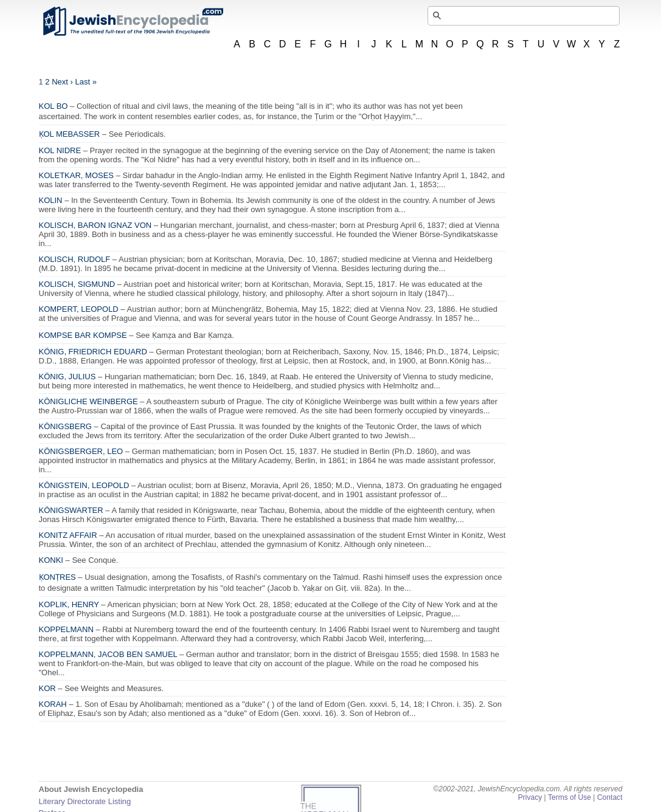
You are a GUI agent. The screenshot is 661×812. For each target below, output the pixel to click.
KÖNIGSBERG (65, 426)
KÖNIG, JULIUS (67, 377)
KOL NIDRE (60, 150)
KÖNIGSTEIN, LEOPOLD (84, 485)
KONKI (51, 560)
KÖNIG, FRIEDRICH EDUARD (93, 352)
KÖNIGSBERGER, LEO (81, 451)
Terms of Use (569, 797)
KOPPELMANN (66, 629)
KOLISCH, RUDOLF (75, 259)
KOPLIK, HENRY (69, 604)
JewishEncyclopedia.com (133, 21)
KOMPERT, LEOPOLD (79, 309)
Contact (610, 797)
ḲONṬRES (57, 577)
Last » (86, 82)
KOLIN (51, 200)
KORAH (53, 704)
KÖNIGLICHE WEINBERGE (88, 401)
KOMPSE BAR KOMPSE (83, 335)
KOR (47, 688)
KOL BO (54, 106)
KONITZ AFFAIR (68, 535)
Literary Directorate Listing (85, 801)
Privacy (530, 797)
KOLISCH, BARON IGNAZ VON (95, 225)
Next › (62, 82)
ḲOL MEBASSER (70, 134)
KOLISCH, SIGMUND (77, 284)
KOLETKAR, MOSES (77, 175)
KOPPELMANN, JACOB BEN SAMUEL (108, 654)
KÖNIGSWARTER (71, 510)
